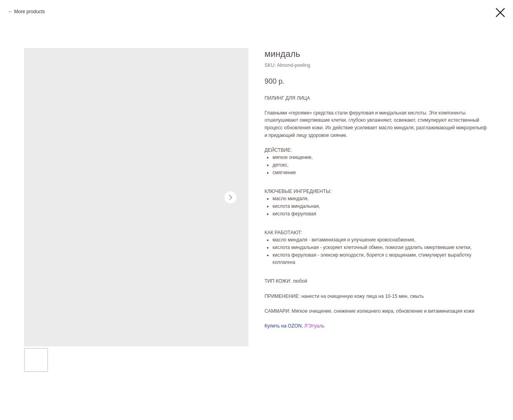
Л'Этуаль (314, 326)
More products (29, 12)
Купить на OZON (283, 326)
